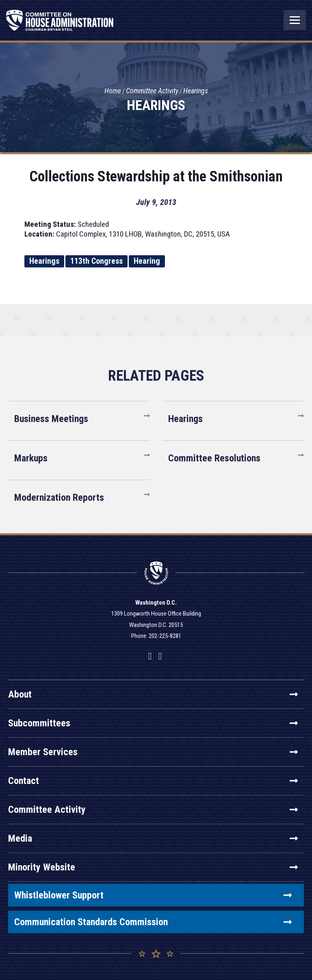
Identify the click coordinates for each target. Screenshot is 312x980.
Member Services (153, 752)
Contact (153, 781)
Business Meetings (51, 419)
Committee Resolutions (214, 458)
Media (153, 838)
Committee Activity (152, 91)
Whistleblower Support (153, 895)
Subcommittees (153, 723)
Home (113, 91)
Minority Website (153, 867)
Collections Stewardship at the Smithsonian (156, 177)
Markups (31, 458)
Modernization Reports (59, 498)
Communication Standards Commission (153, 922)
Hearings (196, 91)
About (153, 694)
